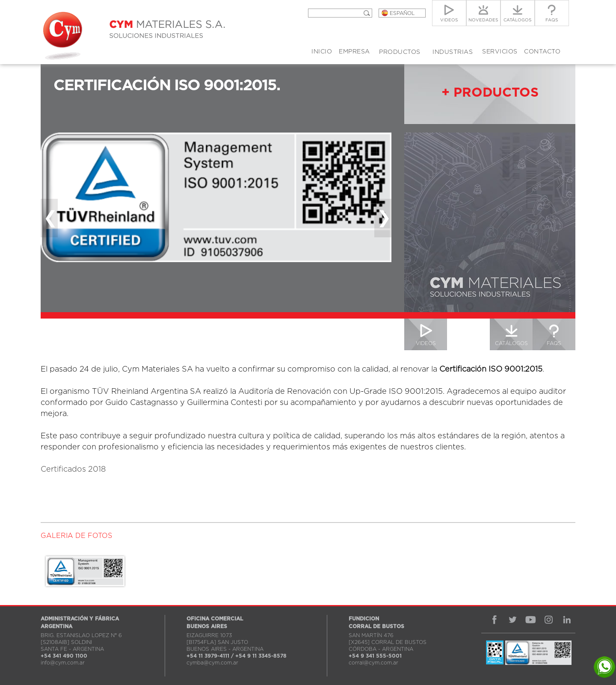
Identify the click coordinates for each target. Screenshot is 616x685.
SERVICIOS (500, 52)
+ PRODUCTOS (490, 93)
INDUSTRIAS (453, 52)
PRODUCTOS (400, 52)
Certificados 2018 (73, 469)
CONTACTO (542, 52)
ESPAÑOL (402, 13)
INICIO (322, 52)
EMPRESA (354, 52)
